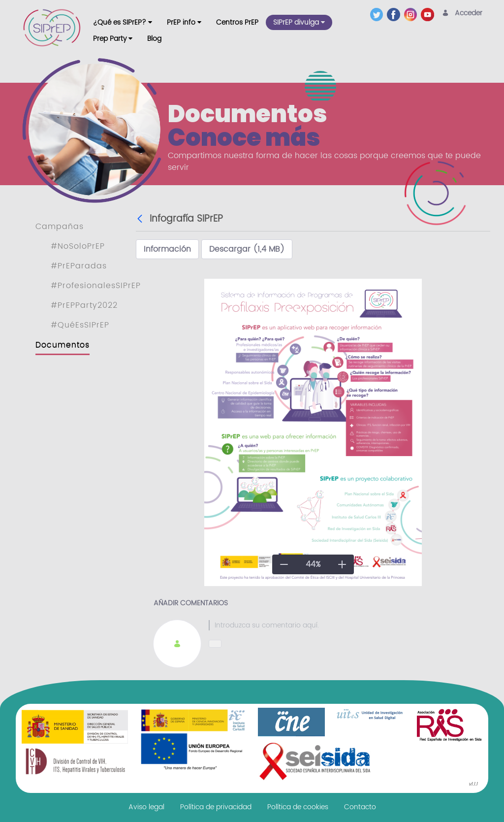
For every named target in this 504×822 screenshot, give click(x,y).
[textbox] (341, 625)
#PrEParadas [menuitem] (79, 266)
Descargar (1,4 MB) (247, 249)
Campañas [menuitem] (60, 227)
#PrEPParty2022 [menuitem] (84, 305)
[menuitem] (123, 22)
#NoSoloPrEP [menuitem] (78, 246)
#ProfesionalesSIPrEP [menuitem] (96, 286)
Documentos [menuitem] (63, 345)
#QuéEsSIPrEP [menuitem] (80, 325)
